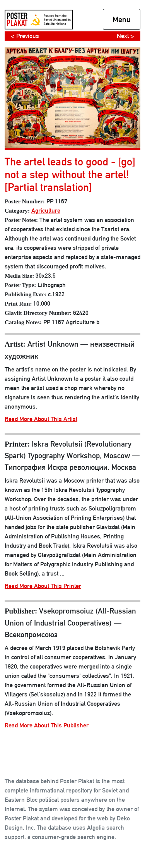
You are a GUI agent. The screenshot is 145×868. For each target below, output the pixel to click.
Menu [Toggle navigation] (122, 19)
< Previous (25, 36)
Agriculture (46, 211)
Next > (125, 36)
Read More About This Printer (43, 586)
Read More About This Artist (41, 419)
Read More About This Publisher (47, 725)
